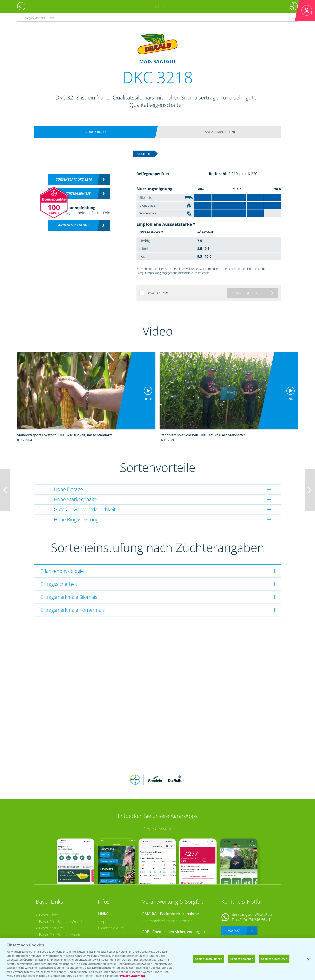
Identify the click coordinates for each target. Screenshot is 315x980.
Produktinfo (95, 132)
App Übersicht (159, 801)
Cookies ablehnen (242, 959)
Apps (105, 894)
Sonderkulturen (114, 933)
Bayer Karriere (51, 901)
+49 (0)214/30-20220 (253, 922)
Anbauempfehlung (220, 132)
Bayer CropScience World (60, 894)
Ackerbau (109, 920)
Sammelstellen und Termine (169, 894)
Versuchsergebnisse (74, 193)
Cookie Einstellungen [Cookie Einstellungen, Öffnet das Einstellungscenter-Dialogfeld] (209, 959)
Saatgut (107, 927)
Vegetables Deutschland (59, 927)
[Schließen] (308, 959)
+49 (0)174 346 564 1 (253, 892)
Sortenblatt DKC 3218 (74, 179)
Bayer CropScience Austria (61, 907)
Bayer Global (50, 888)
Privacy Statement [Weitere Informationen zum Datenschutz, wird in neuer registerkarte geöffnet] (133, 976)
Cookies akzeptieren (274, 959)
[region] (157, 959)
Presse (45, 920)
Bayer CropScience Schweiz (62, 914)
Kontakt (234, 903)
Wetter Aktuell (113, 901)
